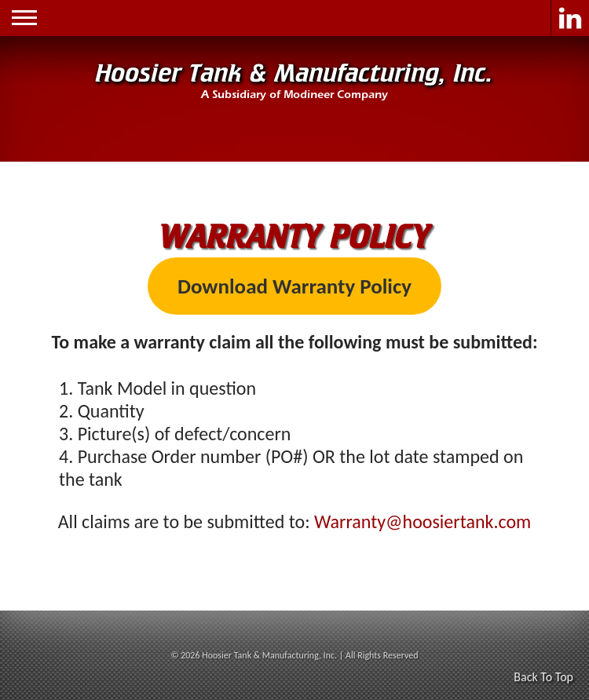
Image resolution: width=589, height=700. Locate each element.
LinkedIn (570, 18)
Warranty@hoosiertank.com (423, 521)
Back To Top (543, 677)
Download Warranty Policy (294, 286)
